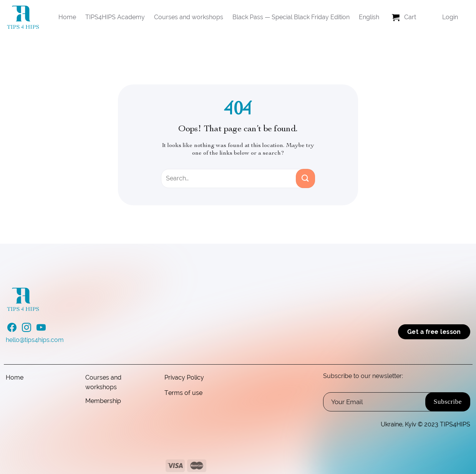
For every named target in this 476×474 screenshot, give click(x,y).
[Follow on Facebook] (12, 330)
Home (67, 17)
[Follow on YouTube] (41, 330)
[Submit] (305, 178)
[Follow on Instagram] (27, 330)
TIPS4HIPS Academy (115, 17)
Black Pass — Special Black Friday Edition (291, 17)
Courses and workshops (189, 17)
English (369, 17)
